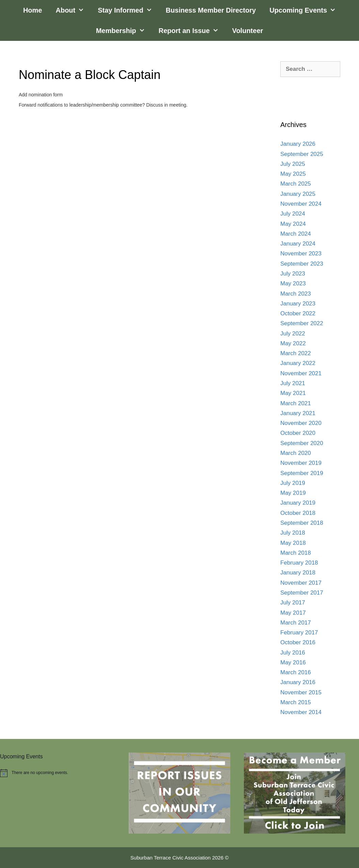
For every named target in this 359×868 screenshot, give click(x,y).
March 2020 (296, 453)
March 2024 (296, 234)
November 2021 (301, 373)
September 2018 (302, 523)
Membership (124, 31)
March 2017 (296, 623)
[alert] (58, 773)
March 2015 (296, 702)
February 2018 (299, 563)
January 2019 (298, 503)
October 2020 (298, 433)
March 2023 (296, 294)
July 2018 (293, 533)
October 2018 (298, 513)
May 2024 (293, 224)
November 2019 (301, 463)
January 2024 (298, 244)
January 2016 (298, 682)
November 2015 (301, 692)
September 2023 (302, 264)
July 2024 (293, 214)
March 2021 (296, 403)
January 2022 (298, 363)
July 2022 (293, 334)
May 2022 (293, 343)
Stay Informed (128, 10)
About (73, 10)
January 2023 (298, 304)
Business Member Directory (211, 10)
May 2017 (293, 613)
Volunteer (248, 31)
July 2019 (293, 483)
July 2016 (293, 653)
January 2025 (298, 194)
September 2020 (302, 443)
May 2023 (293, 283)
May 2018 (293, 543)
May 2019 (293, 493)
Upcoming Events (306, 10)
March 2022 (296, 353)
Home (33, 10)
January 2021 (298, 413)
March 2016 (296, 672)
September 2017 (302, 593)
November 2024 (301, 204)
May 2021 (293, 393)
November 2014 (301, 712)
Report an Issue (192, 31)
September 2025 (302, 154)
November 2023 (301, 254)
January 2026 (298, 144)
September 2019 (302, 473)
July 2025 (293, 164)
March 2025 (296, 184)
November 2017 (301, 583)
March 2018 (296, 553)
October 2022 (298, 313)
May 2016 (293, 662)
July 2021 (293, 383)
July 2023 (293, 274)
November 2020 (301, 423)
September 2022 (302, 323)
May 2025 (293, 174)
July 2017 (293, 603)
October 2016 (298, 642)
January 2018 (298, 573)
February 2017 (299, 633)
